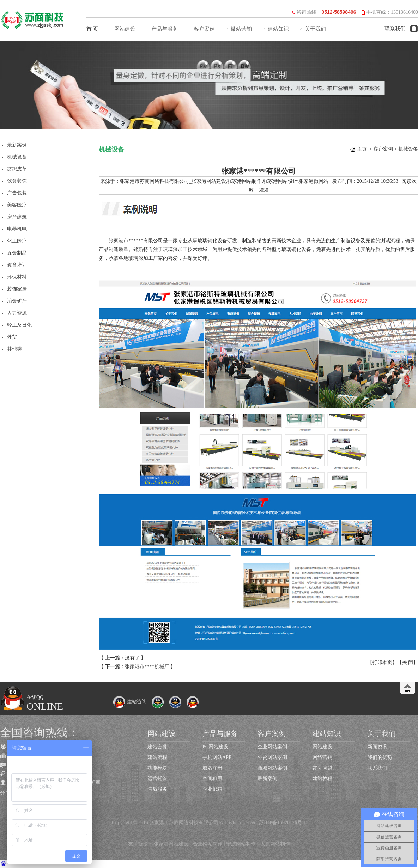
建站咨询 (130, 702)
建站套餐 (157, 747)
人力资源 (17, 313)
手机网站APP (217, 757)
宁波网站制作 (241, 844)
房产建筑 (17, 217)
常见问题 (322, 768)
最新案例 (17, 145)
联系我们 (395, 29)
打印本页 (382, 662)
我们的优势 (380, 757)
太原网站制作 (275, 844)
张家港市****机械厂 (147, 667)
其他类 (14, 349)
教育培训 (17, 265)
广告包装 (17, 193)
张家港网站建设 (171, 844)
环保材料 (17, 277)
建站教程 (322, 779)
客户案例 (204, 29)
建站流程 (157, 757)
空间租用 (212, 779)
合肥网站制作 (208, 844)
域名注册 (212, 768)
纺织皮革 (17, 169)
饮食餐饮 (17, 181)
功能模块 (157, 768)
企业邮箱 (212, 789)
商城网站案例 (272, 768)
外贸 (12, 337)
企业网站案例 (272, 747)
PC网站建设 (215, 747)
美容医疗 (17, 205)
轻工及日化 (19, 325)
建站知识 (278, 29)
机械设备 (17, 157)
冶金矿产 (17, 301)
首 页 (92, 29)
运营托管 (157, 779)
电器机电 (17, 229)
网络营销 (322, 757)
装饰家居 (17, 289)
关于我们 (315, 29)
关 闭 (408, 662)
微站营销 (241, 29)
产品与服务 (165, 29)
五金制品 (17, 253)
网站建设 (125, 29)
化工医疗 (17, 241)
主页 (362, 149)
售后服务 (157, 789)
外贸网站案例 (272, 757)
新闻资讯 (377, 747)
